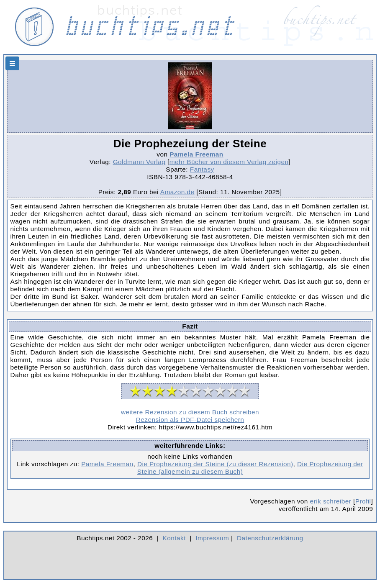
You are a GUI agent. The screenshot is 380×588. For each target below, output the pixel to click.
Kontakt (174, 538)
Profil (363, 501)
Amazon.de (177, 192)
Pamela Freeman (196, 154)
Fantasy (202, 169)
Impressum (212, 538)
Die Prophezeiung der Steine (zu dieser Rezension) (215, 464)
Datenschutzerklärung (270, 538)
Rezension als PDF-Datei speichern (190, 420)
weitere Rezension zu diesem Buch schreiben (190, 412)
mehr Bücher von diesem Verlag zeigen (229, 162)
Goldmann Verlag (139, 162)
